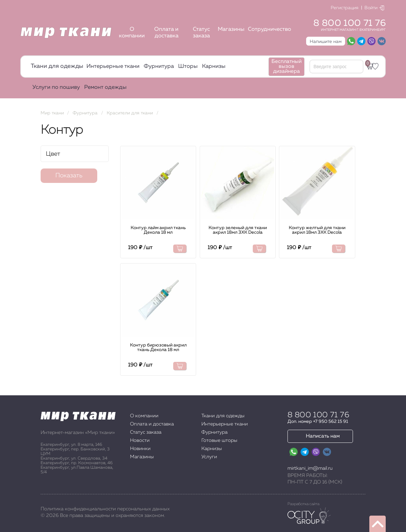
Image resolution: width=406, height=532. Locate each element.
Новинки (140, 449)
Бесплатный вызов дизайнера (286, 67)
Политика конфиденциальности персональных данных (105, 509)
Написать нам (323, 436)
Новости (140, 440)
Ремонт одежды (105, 87)
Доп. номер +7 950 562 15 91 (318, 422)
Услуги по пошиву (56, 87)
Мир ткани (52, 113)
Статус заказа (201, 33)
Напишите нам (326, 42)
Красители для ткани (130, 113)
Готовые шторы (219, 440)
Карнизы (214, 66)
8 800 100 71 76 (350, 23)
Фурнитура (159, 66)
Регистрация (345, 8)
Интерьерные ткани (113, 66)
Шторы (188, 66)
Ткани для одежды (57, 66)
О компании (132, 33)
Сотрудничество (269, 29)
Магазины (231, 29)
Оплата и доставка (166, 33)
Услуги (209, 457)
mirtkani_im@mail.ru (310, 468)
